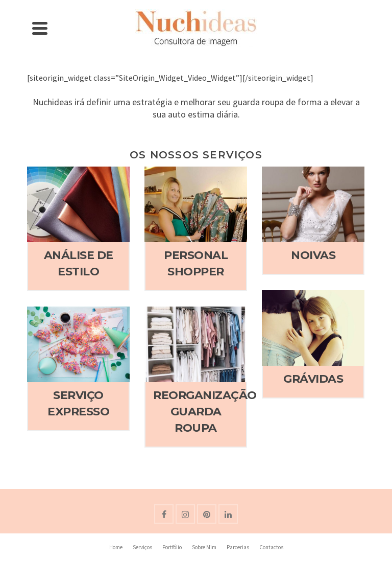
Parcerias (238, 547)
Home (116, 547)
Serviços (142, 547)
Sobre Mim (204, 547)
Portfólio (172, 547)
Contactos (271, 547)
